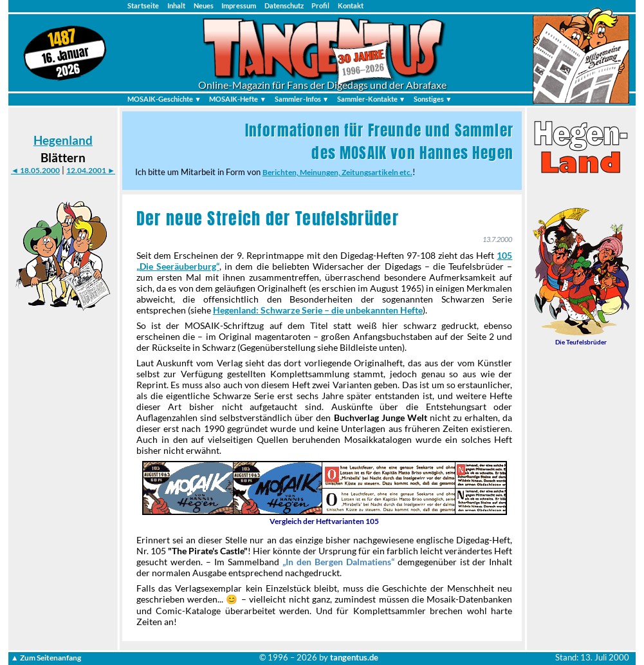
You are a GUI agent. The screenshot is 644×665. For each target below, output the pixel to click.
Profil (320, 5)
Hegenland (63, 140)
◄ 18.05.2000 (35, 170)
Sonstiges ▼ (433, 99)
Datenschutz (284, 5)
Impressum (239, 5)
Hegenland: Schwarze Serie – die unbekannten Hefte (318, 310)
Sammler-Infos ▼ (302, 99)
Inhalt (176, 5)
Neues (204, 5)
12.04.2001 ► (91, 170)
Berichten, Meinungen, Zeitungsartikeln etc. (337, 172)
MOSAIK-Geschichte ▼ (164, 99)
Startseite (143, 5)
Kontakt (351, 5)
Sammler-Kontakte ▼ (372, 99)
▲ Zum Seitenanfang (46, 658)
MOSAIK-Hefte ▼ (238, 99)
